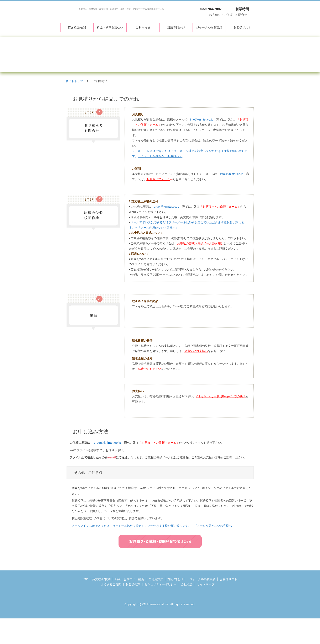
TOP (85, 579)
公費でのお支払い (196, 351)
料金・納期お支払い (110, 27)
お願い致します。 (201, 526)
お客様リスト (242, 27)
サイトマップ (206, 584)
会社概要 (187, 584)
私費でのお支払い (149, 369)
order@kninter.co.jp (167, 207)
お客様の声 (133, 584)
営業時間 (242, 9)
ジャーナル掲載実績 (209, 27)
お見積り (228, 15)
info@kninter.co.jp (202, 119)
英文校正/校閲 (77, 27)
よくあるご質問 (111, 584)
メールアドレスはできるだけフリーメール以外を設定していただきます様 (120, 526)
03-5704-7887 (211, 9)
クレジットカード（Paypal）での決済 (221, 396)
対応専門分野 (176, 27)
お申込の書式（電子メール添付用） (200, 243)
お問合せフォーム (158, 179)
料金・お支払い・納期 (130, 579)
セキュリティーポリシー (161, 584)
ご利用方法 (143, 27)
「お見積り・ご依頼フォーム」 (220, 207)
